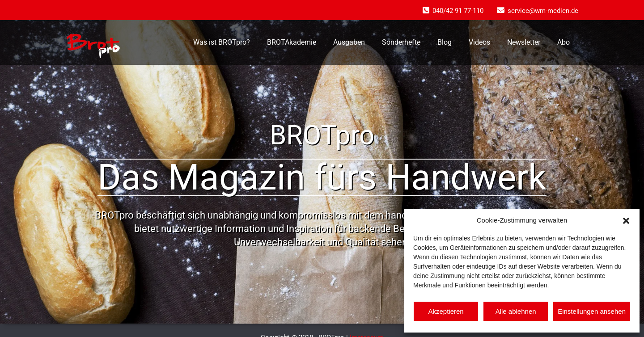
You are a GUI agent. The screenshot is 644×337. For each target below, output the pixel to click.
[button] (626, 220)
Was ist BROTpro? (222, 42)
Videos (479, 42)
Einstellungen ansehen (592, 311)
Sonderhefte (401, 42)
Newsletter (524, 42)
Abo (563, 42)
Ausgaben (349, 42)
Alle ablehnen (516, 311)
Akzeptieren (446, 311)
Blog (445, 42)
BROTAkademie (292, 42)
